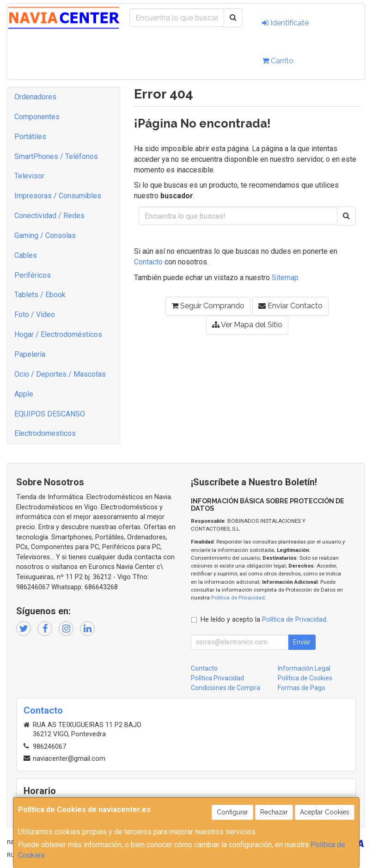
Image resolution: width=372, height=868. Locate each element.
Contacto (148, 262)
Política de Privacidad (238, 598)
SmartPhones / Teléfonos (56, 156)
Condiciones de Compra (226, 688)
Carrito (278, 61)
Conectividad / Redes (49, 216)
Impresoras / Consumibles (58, 196)
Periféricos (33, 275)
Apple (24, 394)
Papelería (30, 354)
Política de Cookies (305, 678)
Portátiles (30, 137)
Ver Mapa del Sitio (247, 325)
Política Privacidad (217, 678)
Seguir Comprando (208, 306)
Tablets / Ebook (40, 295)
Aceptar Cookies (325, 812)
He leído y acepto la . (264, 620)
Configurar (232, 812)
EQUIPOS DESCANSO (50, 414)
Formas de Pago (302, 688)
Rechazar (274, 812)
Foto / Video (35, 315)
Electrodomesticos (45, 433)
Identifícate (285, 23)
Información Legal (304, 668)
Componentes (37, 117)
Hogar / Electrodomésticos (58, 334)
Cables (26, 255)
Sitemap (285, 278)
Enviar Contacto (290, 306)
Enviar (302, 642)
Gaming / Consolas (45, 235)
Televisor (29, 176)
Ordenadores (35, 97)
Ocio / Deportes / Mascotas (60, 374)
